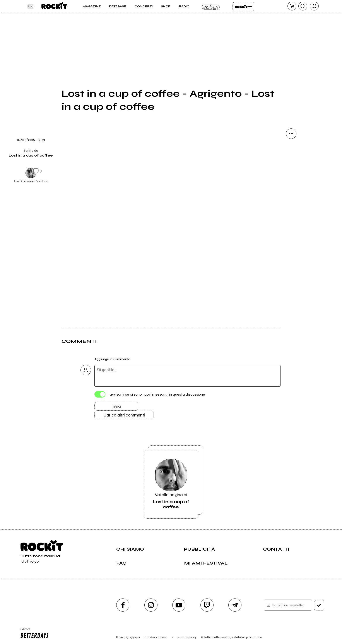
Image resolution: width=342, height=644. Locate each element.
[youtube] (179, 605)
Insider (211, 7)
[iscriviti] (319, 605)
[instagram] (151, 605)
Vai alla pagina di (171, 484)
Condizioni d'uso (156, 637)
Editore (33, 634)
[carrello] (292, 6)
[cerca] (303, 6)
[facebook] (123, 605)
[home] (54, 7)
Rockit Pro (243, 7)
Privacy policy (187, 637)
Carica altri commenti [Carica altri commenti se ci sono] (124, 415)
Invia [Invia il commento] (116, 406)
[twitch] (207, 605)
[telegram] (235, 605)
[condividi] (291, 134)
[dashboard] (314, 6)
